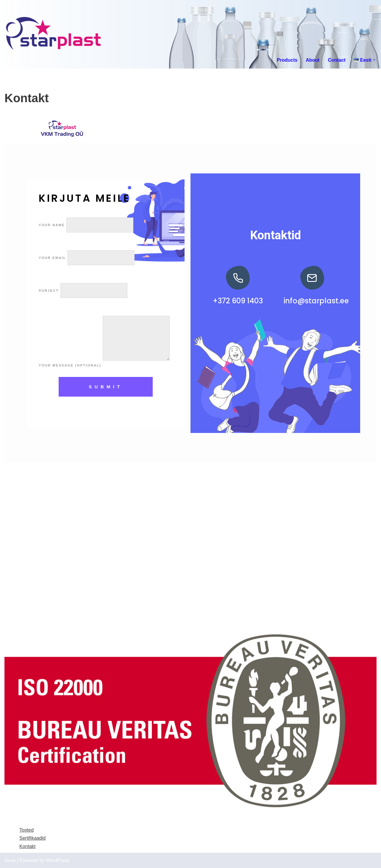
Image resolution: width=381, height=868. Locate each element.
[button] (374, 60)
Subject (83, 291)
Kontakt (27, 846)
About (313, 60)
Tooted (26, 830)
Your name (86, 225)
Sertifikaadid (32, 838)
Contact (337, 60)
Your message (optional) (104, 365)
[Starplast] (54, 34)
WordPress (58, 860)
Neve (10, 860)
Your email (87, 258)
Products (287, 60)
